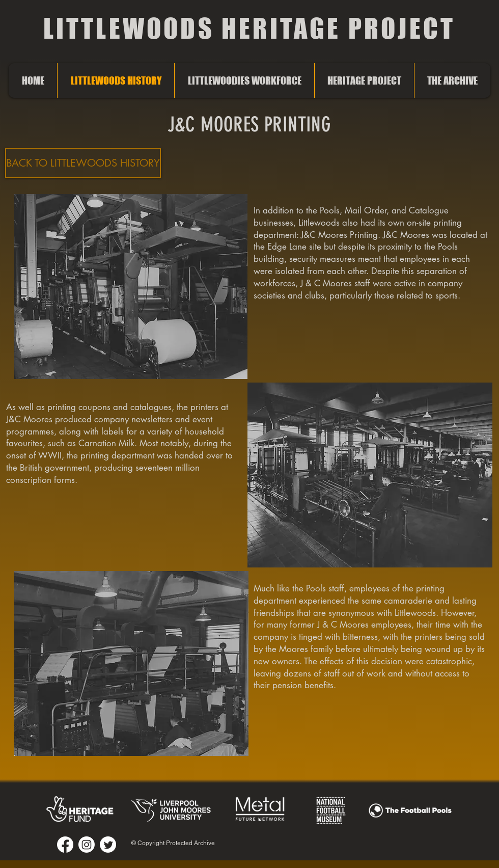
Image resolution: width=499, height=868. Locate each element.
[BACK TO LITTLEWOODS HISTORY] (83, 163)
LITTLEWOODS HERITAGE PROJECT (249, 28)
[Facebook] (65, 845)
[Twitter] (108, 845)
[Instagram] (87, 845)
